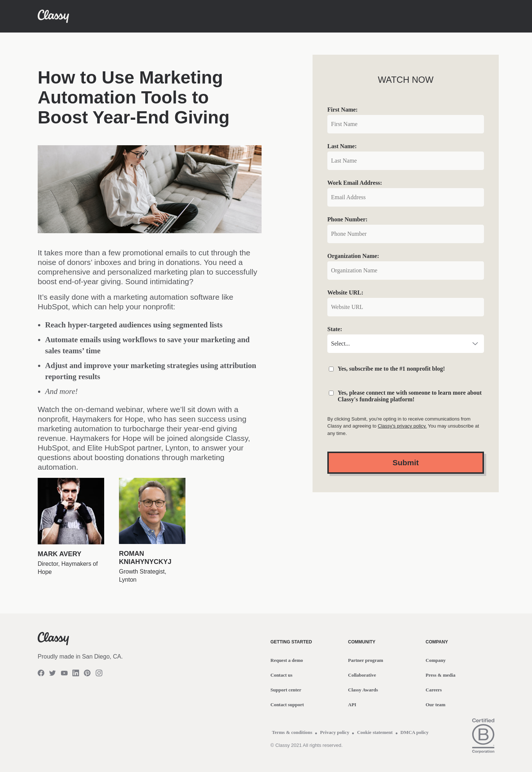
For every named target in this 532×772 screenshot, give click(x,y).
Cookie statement (375, 732)
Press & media (441, 675)
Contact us (282, 675)
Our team (436, 705)
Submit (405, 462)
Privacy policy (335, 732)
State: (335, 329)
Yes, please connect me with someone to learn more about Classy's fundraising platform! (410, 396)
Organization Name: (353, 256)
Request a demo (287, 660)
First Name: (342, 110)
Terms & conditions (292, 732)
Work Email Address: (355, 183)
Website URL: (345, 293)
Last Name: (342, 146)
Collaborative (362, 675)
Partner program (366, 660)
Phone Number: (347, 219)
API (352, 705)
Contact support (287, 705)
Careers (434, 690)
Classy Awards (363, 690)
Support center (286, 690)
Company (436, 660)
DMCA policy (415, 732)
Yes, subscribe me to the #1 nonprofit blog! (391, 369)
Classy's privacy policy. (402, 426)
